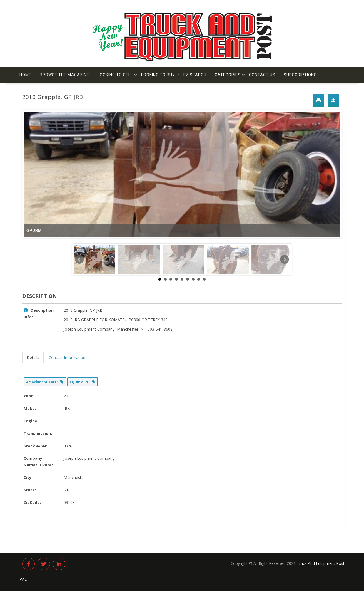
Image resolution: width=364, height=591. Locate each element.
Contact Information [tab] (67, 358)
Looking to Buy (158, 75)
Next (285, 259)
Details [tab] (33, 358)
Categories (228, 75)
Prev (79, 259)
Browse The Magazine (64, 75)
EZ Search (195, 75)
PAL (23, 579)
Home (25, 75)
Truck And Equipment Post (321, 563)
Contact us (262, 75)
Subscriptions (300, 75)
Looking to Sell (115, 75)
